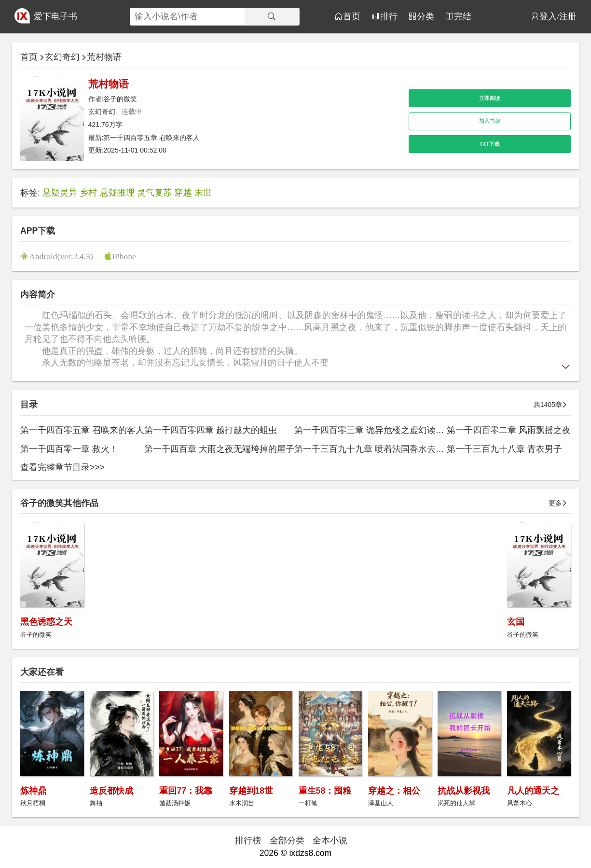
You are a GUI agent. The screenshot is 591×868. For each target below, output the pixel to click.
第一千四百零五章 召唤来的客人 (151, 138)
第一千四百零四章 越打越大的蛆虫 (211, 430)
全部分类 (287, 840)
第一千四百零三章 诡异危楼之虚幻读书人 (374, 430)
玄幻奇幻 (62, 57)
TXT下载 (490, 144)
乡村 (88, 193)
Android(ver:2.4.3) (61, 256)
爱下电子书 (55, 16)
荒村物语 (104, 57)
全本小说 (330, 840)
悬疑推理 (117, 193)
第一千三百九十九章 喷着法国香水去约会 (374, 449)
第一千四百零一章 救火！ (69, 449)
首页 (352, 16)
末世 (203, 193)
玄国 (516, 622)
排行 (389, 16)
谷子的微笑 (120, 99)
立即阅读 (490, 98)
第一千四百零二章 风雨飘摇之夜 (509, 430)
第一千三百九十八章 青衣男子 (504, 449)
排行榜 (248, 840)
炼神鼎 (33, 791)
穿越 (183, 193)
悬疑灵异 (60, 193)
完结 (463, 16)
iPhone (124, 256)
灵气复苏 (154, 193)
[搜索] (272, 17)
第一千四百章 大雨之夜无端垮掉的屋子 (219, 449)
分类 (426, 16)
